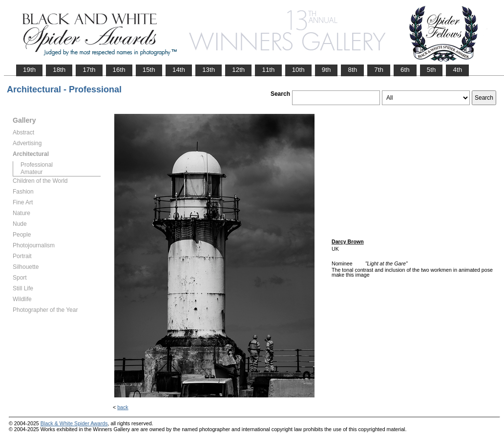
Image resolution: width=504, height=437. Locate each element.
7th (379, 70)
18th (59, 70)
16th (119, 70)
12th (238, 70)
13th (209, 70)
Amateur (31, 172)
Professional (37, 165)
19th (29, 70)
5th (431, 70)
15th (149, 70)
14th (179, 70)
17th (89, 70)
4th (457, 70)
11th (268, 70)
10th (298, 70)
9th (326, 70)
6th (405, 70)
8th (352, 70)
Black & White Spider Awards (74, 423)
